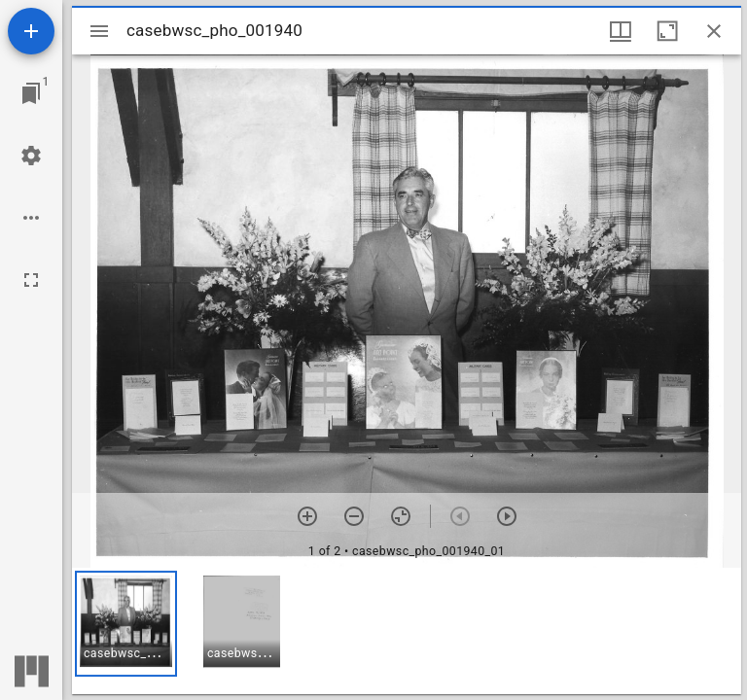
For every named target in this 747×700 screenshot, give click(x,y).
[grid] (407, 631)
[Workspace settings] (31, 156)
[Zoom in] (307, 516)
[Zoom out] (354, 516)
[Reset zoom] (401, 516)
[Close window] (714, 31)
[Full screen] (31, 280)
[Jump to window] (31, 93)
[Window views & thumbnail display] (621, 31)
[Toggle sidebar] (99, 31)
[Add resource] (31, 31)
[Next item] (507, 516)
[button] (126, 624)
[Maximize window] (667, 31)
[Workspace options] (31, 218)
